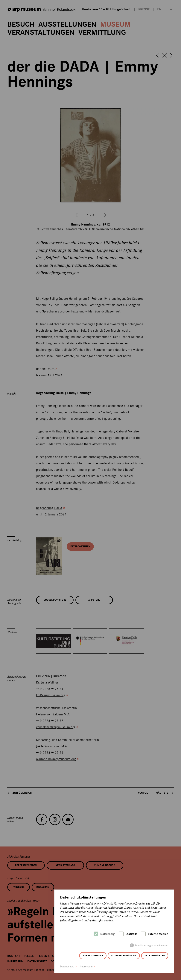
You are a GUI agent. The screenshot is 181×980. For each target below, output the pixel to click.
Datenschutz (67, 967)
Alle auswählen (155, 956)
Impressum (86, 967)
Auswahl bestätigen (124, 956)
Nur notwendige (93, 956)
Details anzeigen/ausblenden (152, 946)
